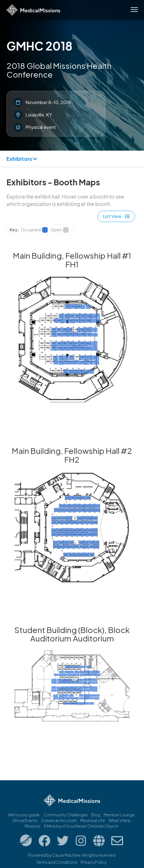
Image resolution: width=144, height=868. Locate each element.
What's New (119, 820)
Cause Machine (66, 855)
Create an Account (59, 820)
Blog (96, 815)
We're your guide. (24, 815)
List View (116, 216)
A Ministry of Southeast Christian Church (81, 826)
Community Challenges (66, 815)
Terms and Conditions (57, 862)
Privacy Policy (94, 862)
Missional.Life (93, 820)
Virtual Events (25, 820)
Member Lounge (119, 815)
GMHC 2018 (40, 46)
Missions (32, 826)
